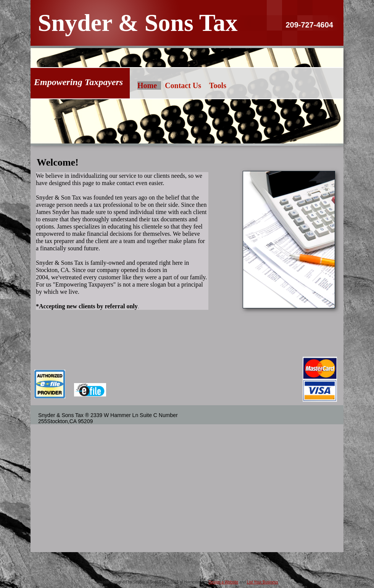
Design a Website (223, 582)
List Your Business (263, 582)
